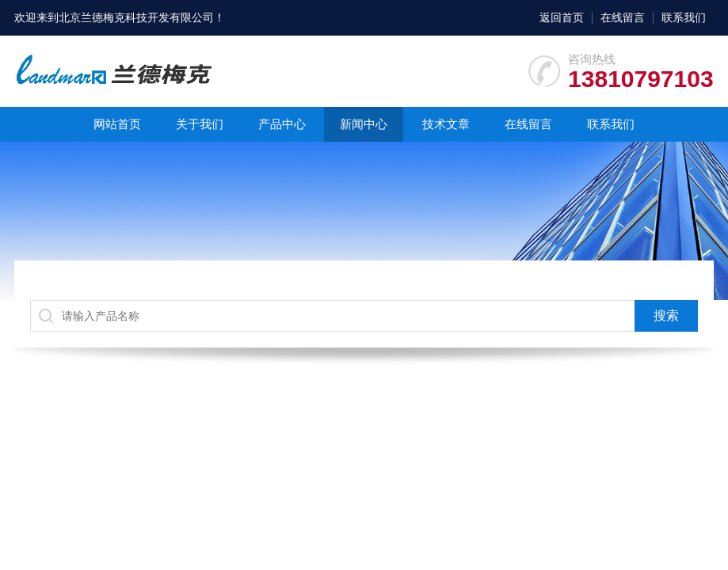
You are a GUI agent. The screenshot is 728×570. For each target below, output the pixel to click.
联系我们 (684, 17)
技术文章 (446, 124)
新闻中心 (364, 124)
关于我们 (200, 124)
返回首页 (562, 17)
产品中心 (282, 124)
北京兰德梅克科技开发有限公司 (136, 17)
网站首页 (117, 124)
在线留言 (623, 17)
